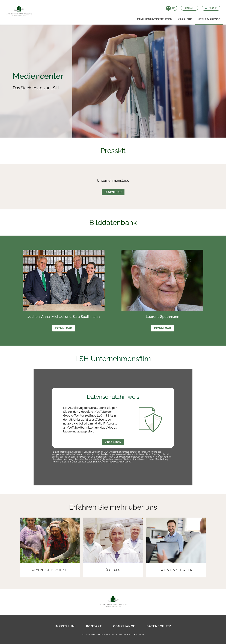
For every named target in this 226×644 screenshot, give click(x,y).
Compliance (124, 626)
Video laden (113, 442)
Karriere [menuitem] (185, 19)
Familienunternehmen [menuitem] (155, 19)
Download (113, 192)
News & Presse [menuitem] (209, 19)
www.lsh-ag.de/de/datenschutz (116, 462)
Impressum (65, 626)
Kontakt (189, 8)
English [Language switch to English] (175, 8)
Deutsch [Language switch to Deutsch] (168, 8)
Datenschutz (159, 626)
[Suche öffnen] (211, 8)
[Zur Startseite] (17, 10)
